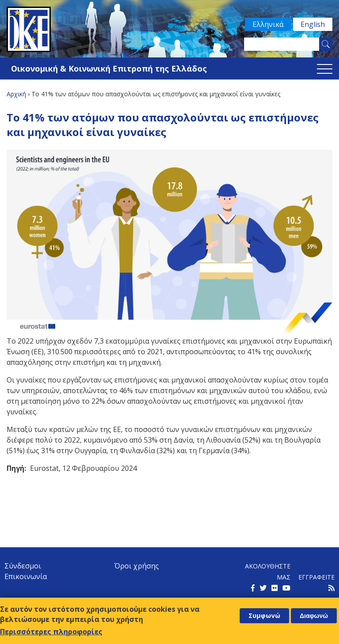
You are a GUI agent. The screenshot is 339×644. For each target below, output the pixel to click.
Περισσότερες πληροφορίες (51, 632)
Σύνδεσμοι (23, 566)
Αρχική (16, 94)
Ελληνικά (268, 24)
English (313, 24)
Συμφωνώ (264, 616)
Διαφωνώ (314, 616)
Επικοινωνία (26, 576)
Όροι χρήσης (137, 566)
